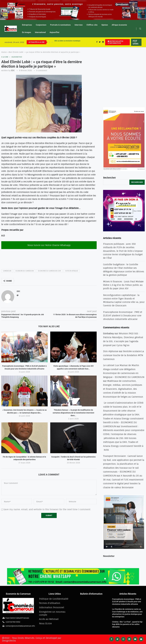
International (40, 32)
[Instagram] (123, 639)
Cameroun (7, 271)
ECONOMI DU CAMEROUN (25, 271)
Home (4, 52)
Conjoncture (41, 25)
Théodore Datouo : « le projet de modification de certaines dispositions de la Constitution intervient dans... (73, 413)
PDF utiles (135, 42)
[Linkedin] (103, 42)
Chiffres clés (92, 25)
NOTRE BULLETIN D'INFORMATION (115, 42)
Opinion (105, 25)
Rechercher (109, 178)
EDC (13, 70)
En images (27, 32)
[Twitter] (100, 42)
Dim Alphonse (111, 351)
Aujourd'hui (17, 57)
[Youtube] (135, 639)
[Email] (141, 639)
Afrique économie (119, 25)
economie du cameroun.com (49, 271)
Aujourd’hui (54, 32)
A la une (5, 57)
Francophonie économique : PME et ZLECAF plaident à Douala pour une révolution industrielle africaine (123, 315)
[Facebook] (97, 42)
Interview (79, 25)
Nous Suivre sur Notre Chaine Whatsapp (49, 245)
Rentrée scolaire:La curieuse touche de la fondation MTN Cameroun (124, 355)
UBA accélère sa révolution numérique (67, 42)
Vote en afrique (72, 271)
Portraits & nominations (60, 25)
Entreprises (27, 25)
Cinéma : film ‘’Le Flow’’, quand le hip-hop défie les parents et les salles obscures (128, 624)
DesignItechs (9, 641)
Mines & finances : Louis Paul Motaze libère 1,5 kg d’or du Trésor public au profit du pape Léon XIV (123, 285)
